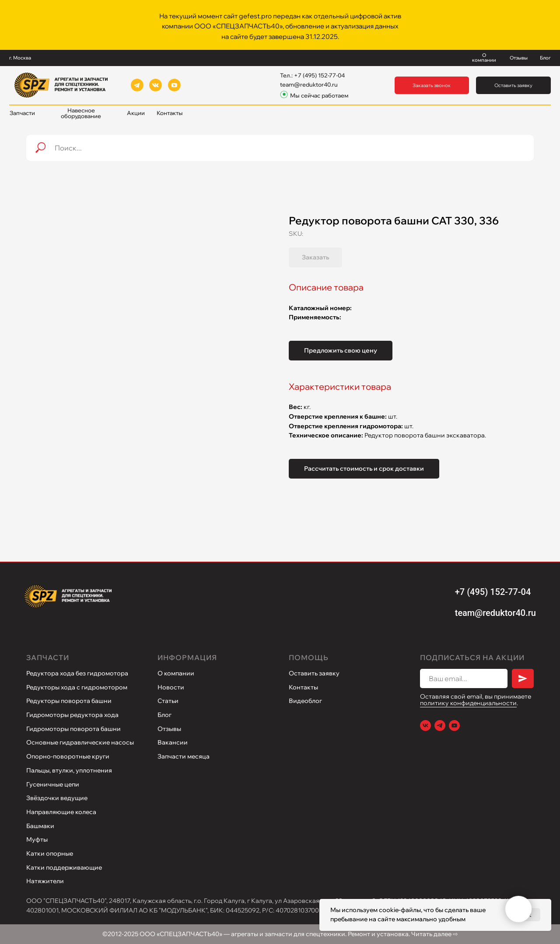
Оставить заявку (314, 673)
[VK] (425, 725)
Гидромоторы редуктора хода (72, 715)
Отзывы (169, 729)
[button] (432, 86)
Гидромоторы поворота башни (73, 729)
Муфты (37, 839)
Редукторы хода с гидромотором (77, 687)
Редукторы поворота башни (69, 701)
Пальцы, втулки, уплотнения (69, 770)
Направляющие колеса (61, 812)
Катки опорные (50, 853)
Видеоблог (305, 701)
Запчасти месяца (184, 756)
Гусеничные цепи (53, 784)
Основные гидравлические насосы (80, 742)
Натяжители (45, 881)
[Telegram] (440, 725)
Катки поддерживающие (64, 867)
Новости (171, 687)
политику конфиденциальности (468, 703)
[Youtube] (454, 725)
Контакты (303, 687)
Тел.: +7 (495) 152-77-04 (312, 75)
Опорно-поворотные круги (68, 756)
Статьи (168, 701)
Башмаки (40, 826)
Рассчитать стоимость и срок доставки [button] (364, 469)
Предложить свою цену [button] (341, 350)
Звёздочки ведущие (57, 798)
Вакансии (173, 742)
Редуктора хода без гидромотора (77, 673)
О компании (176, 673)
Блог (164, 715)
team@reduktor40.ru (309, 84)
